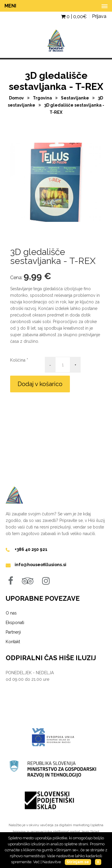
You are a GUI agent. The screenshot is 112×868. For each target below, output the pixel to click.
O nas (11, 613)
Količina (18, 360)
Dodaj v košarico (40, 384)
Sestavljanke (75, 98)
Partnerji (13, 632)
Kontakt (13, 642)
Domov (17, 98)
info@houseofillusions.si (40, 565)
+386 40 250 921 (31, 549)
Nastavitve (52, 862)
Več (36, 862)
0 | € (74, 17)
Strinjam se (78, 862)
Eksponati (15, 623)
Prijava (99, 16)
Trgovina (43, 98)
